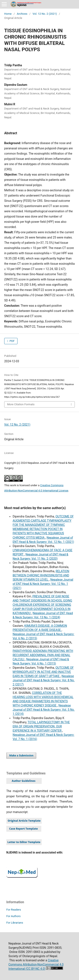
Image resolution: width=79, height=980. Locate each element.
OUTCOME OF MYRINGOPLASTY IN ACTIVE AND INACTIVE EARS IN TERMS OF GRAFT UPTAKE (43, 672)
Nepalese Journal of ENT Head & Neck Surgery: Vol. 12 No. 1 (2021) (43, 584)
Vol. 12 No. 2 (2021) (45, 14)
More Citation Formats (21, 404)
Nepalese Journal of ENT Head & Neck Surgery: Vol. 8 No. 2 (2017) (44, 680)
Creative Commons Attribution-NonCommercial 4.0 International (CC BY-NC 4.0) (36, 964)
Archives (22, 14)
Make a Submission (21, 755)
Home (8, 14)
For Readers (14, 910)
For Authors (13, 916)
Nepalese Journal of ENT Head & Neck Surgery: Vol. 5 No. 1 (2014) (44, 710)
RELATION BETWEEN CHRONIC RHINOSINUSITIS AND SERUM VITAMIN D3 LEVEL (41, 575)
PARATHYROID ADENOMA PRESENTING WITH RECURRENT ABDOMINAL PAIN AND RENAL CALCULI (43, 655)
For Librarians (15, 923)
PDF (12, 341)
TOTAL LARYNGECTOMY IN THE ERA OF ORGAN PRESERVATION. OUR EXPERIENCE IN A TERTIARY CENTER (41, 726)
